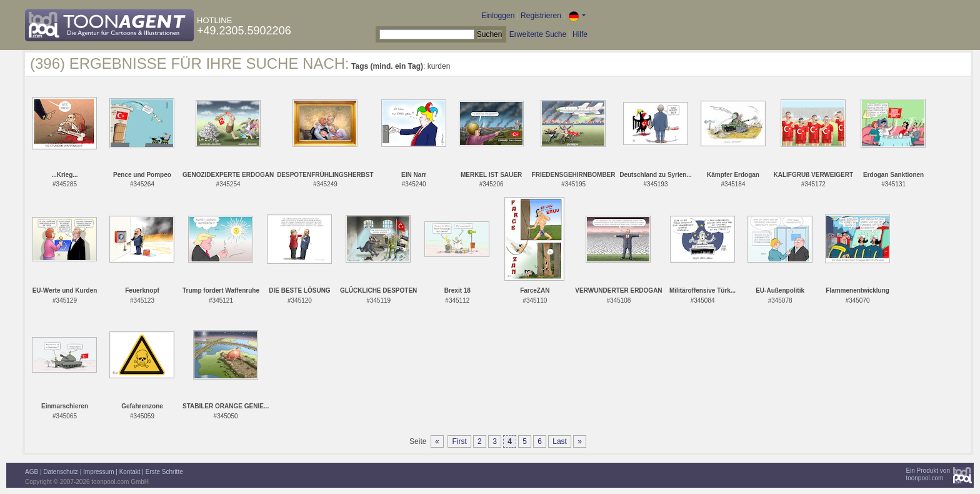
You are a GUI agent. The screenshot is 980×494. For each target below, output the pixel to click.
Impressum (98, 472)
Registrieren (541, 16)
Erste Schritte (164, 472)
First (459, 441)
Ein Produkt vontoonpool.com (928, 474)
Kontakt (130, 472)
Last (560, 441)
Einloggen (498, 16)
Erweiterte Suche (538, 34)
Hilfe (580, 34)
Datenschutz (61, 472)
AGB (32, 472)
